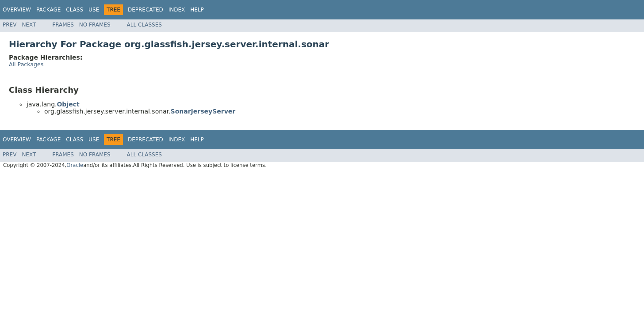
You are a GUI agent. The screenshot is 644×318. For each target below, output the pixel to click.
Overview (17, 10)
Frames (63, 25)
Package (48, 10)
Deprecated (146, 10)
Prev (10, 25)
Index (177, 10)
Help (197, 10)
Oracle (75, 165)
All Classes (144, 25)
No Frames (95, 25)
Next (29, 25)
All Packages (26, 64)
